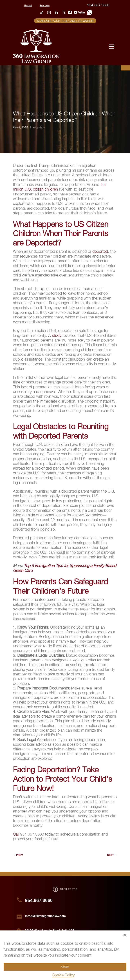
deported (100, 251)
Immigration (37, 127)
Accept (65, 967)
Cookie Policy (63, 975)
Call (16, 834)
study (57, 335)
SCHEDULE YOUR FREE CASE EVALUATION (65, 21)
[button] (125, 935)
